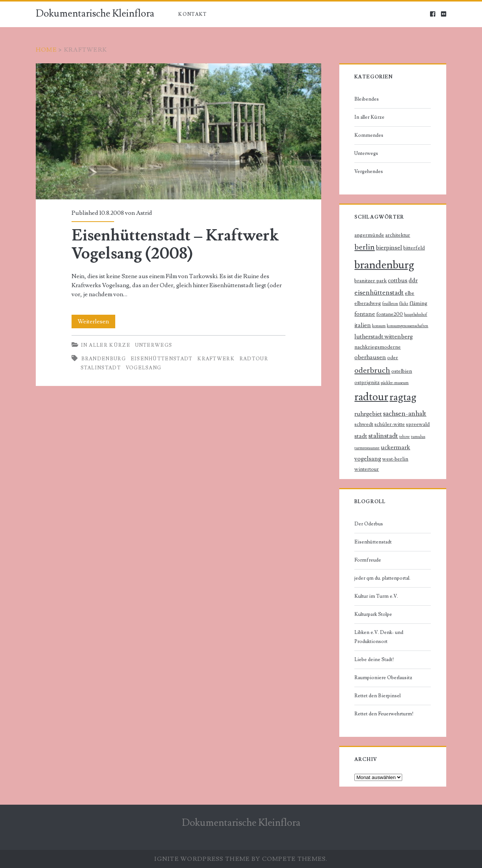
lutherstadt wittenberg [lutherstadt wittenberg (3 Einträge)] (384, 337)
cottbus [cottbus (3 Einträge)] (398, 281)
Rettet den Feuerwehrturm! (384, 714)
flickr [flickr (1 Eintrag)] (404, 304)
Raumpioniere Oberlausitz (383, 678)
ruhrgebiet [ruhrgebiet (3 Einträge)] (368, 414)
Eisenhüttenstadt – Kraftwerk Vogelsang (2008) (178, 131)
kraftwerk (216, 359)
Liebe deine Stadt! (374, 660)
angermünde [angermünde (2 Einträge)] (369, 235)
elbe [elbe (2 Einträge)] (410, 293)
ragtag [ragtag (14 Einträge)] (403, 397)
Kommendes (369, 135)
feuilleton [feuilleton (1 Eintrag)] (390, 304)
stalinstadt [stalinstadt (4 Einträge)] (383, 436)
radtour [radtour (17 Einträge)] (371, 397)
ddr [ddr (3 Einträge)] (413, 281)
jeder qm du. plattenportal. (382, 578)
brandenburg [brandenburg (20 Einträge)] (384, 265)
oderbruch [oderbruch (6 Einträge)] (372, 370)
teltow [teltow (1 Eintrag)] (404, 437)
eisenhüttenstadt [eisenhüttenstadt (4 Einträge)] (379, 293)
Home (46, 50)
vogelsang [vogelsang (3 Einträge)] (368, 459)
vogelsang (144, 368)
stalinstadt (101, 368)
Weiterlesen (95, 321)
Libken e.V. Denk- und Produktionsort (379, 637)
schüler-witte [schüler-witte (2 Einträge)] (390, 424)
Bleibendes (367, 99)
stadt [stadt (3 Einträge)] (361, 436)
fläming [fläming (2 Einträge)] (418, 303)
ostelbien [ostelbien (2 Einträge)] (402, 371)
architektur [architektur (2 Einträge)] (398, 235)
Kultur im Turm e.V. (376, 596)
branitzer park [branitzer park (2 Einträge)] (371, 281)
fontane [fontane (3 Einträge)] (365, 314)
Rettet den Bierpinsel (378, 696)
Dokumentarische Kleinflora (95, 14)
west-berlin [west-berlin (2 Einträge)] (395, 459)
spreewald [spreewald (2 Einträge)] (418, 424)
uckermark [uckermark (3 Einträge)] (395, 448)
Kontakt (192, 14)
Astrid (144, 213)
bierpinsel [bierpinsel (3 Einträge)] (389, 248)
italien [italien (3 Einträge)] (363, 325)
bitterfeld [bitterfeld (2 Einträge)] (414, 248)
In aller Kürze (106, 345)
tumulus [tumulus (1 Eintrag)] (418, 437)
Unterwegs (154, 345)
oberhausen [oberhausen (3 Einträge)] (370, 357)
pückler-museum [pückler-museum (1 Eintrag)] (395, 383)
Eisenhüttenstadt (373, 542)
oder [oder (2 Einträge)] (393, 358)
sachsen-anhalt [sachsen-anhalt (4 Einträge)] (405, 414)
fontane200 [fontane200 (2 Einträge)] (390, 314)
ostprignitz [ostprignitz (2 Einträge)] (367, 383)
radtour (254, 359)
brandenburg (104, 359)
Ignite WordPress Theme (202, 859)
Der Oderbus (369, 524)
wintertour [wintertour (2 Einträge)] (367, 469)
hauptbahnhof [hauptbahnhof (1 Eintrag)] (416, 315)
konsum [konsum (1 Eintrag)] (379, 326)
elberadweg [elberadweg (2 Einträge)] (368, 303)
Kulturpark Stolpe (373, 614)
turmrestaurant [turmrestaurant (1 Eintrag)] (367, 448)
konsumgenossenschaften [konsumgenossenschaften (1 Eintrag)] (407, 326)
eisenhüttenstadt (162, 359)
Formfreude (368, 560)
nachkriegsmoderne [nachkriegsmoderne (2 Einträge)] (378, 347)
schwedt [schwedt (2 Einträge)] (364, 424)
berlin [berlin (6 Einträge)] (365, 247)
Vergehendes (369, 171)
